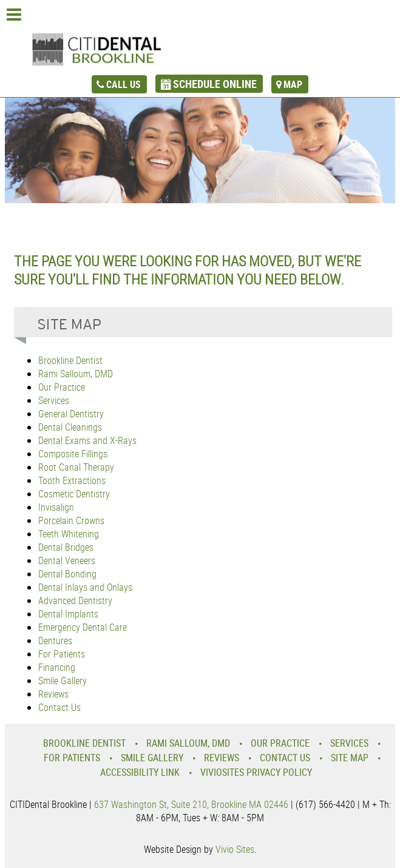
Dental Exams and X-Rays (87, 440)
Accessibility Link (140, 772)
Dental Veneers (67, 560)
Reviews (53, 694)
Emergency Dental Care (83, 627)
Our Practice (62, 387)
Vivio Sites (235, 849)
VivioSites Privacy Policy (256, 772)
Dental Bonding (67, 574)
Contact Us (59, 707)
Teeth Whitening (69, 534)
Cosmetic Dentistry (74, 494)
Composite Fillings (73, 454)
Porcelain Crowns (71, 520)
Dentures (55, 641)
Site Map (350, 758)
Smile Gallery (63, 681)
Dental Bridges (66, 547)
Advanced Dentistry (75, 601)
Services (54, 400)
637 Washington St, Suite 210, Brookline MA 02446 (191, 804)
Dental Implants (68, 614)
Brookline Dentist (70, 360)
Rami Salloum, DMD (76, 374)
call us (124, 84)
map (293, 84)
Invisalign (56, 507)
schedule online (215, 84)
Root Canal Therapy (76, 467)
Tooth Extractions (72, 480)
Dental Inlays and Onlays (85, 587)
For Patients (62, 654)
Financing (57, 667)
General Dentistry (71, 414)
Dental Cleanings (70, 427)
